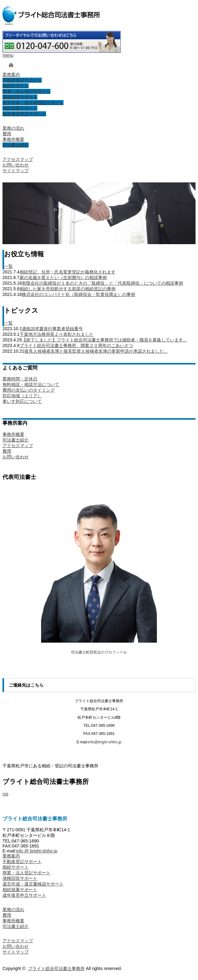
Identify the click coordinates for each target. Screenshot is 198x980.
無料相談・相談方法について (31, 384)
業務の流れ (13, 910)
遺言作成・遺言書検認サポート (33, 884)
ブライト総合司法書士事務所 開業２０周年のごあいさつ (76, 345)
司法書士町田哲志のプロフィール (99, 652)
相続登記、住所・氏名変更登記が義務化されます (68, 272)
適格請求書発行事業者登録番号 (52, 329)
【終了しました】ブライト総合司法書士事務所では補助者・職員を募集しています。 (105, 340)
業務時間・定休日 (20, 379)
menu (8, 55)
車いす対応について (22, 401)
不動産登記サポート (22, 862)
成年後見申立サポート (24, 895)
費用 (7, 451)
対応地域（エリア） (22, 396)
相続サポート (16, 867)
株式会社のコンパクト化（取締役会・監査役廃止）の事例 (78, 294)
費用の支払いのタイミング (29, 390)
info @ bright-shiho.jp (37, 851)
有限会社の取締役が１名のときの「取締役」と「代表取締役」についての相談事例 (102, 283)
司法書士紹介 (16, 440)
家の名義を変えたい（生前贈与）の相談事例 (63, 278)
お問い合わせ (16, 457)
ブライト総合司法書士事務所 (56, 968)
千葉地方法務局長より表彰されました (57, 334)
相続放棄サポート (20, 890)
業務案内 (11, 856)
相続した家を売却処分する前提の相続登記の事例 (68, 289)
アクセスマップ (18, 446)
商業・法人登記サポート (26, 873)
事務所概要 (13, 434)
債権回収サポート (20, 878)
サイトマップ (16, 952)
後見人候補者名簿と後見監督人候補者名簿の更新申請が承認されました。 (96, 351)
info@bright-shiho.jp (105, 742)
